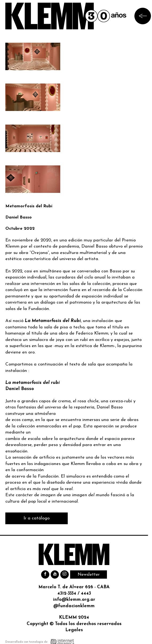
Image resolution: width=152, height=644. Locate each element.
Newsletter (89, 575)
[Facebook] (45, 575)
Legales (74, 630)
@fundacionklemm (74, 606)
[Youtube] (55, 575)
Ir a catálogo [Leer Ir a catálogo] (37, 518)
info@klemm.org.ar (74, 600)
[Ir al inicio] (66, 16)
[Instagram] (64, 575)
